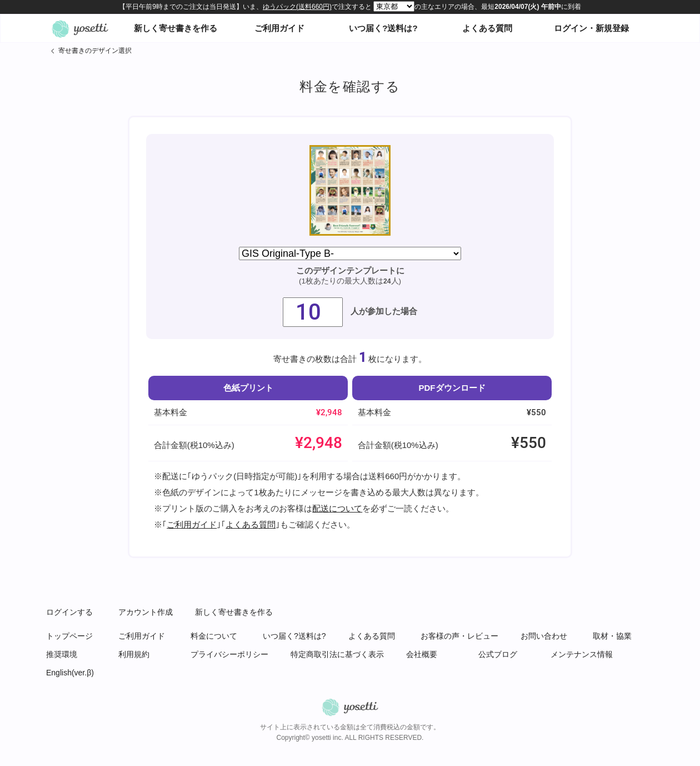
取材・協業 (612, 636)
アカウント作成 (146, 612)
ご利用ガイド (279, 28)
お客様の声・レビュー (459, 636)
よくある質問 (487, 28)
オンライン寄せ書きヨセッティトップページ (80, 28)
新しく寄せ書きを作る (176, 28)
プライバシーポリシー (229, 654)
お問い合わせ (544, 636)
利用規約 (134, 654)
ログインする (69, 612)
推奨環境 (62, 654)
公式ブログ (498, 654)
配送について (337, 508)
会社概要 (422, 654)
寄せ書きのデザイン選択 (95, 51)
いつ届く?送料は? (383, 28)
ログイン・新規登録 (591, 28)
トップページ (69, 636)
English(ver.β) (70, 673)
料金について (214, 636)
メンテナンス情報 (582, 654)
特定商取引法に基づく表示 (337, 654)
